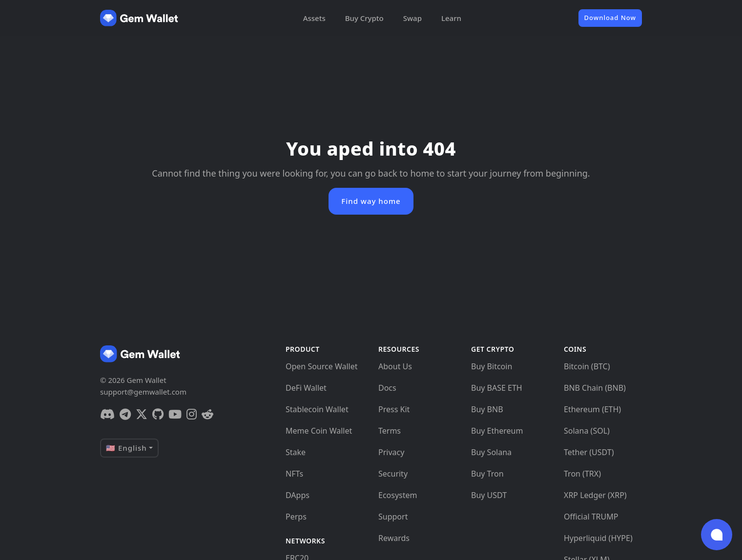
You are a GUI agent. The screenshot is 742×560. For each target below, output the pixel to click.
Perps (296, 517)
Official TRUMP (591, 517)
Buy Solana (491, 452)
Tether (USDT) (589, 452)
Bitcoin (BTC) (587, 366)
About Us (395, 366)
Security (393, 474)
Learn (451, 18)
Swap (412, 18)
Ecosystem (398, 495)
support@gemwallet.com (143, 392)
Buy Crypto (364, 18)
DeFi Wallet (306, 388)
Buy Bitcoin (492, 366)
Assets (314, 18)
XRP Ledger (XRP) (595, 495)
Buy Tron (487, 474)
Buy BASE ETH (497, 388)
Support (393, 517)
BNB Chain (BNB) (595, 388)
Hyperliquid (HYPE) (598, 538)
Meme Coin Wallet (319, 431)
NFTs (294, 474)
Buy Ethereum (497, 431)
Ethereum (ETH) (592, 409)
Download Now (610, 18)
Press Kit (394, 409)
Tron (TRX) (582, 474)
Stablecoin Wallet (317, 409)
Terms (390, 431)
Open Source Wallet (322, 366)
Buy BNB (487, 409)
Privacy (391, 452)
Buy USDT (489, 495)
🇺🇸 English (126, 448)
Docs (387, 388)
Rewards (394, 538)
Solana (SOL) (587, 431)
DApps (298, 495)
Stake (296, 452)
